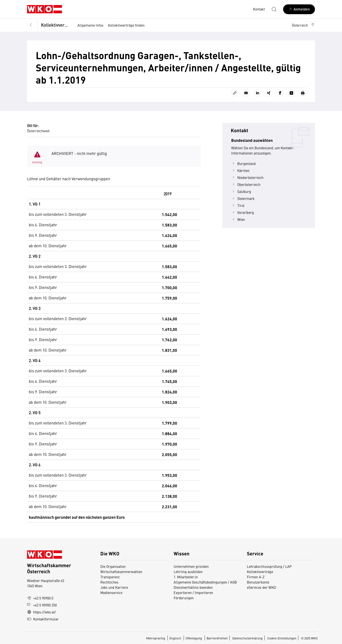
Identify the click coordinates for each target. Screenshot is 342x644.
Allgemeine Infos (90, 25)
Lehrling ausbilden (188, 572)
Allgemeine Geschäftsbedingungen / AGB (205, 582)
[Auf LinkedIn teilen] (257, 93)
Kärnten (240, 170)
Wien (238, 219)
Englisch (176, 638)
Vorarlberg (243, 212)
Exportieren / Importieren (193, 592)
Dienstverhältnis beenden (193, 587)
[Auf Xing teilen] (269, 93)
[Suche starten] (274, 9)
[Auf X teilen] (291, 93)
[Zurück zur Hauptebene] (31, 25)
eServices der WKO (261, 587)
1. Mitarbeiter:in (186, 577)
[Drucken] (303, 93)
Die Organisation (113, 566)
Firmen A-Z (256, 577)
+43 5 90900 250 (42, 605)
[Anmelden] (299, 9)
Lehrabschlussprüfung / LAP (269, 566)
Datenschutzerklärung (247, 638)
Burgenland (243, 163)
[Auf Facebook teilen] (280, 93)
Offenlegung (194, 638)
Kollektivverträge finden (126, 25)
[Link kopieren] (235, 93)
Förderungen (184, 598)
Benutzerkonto (258, 582)
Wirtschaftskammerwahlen (121, 572)
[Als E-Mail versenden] (246, 93)
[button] (303, 25)
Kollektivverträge (57, 25)
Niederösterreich (247, 177)
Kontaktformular (43, 619)
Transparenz (110, 577)
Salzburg (241, 191)
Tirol (238, 205)
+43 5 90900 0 (40, 598)
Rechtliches (109, 582)
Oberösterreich (246, 184)
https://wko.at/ (41, 612)
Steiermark (243, 198)
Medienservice (111, 592)
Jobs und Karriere (114, 587)
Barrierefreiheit (217, 638)
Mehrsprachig (156, 638)
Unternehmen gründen (191, 566)
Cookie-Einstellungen (282, 638)
